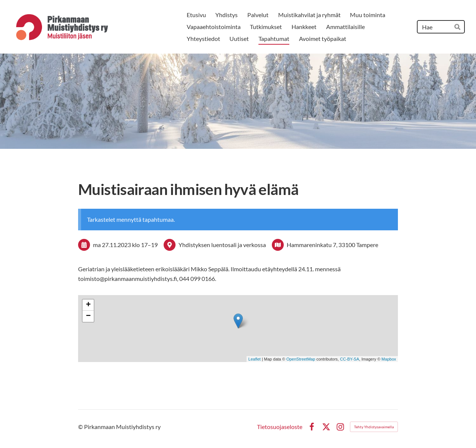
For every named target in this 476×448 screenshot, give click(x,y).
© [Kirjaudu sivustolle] (81, 427)
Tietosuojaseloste (280, 427)
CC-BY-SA (350, 359)
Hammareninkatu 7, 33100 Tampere (332, 245)
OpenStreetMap (301, 359)
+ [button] (88, 305)
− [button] (88, 316)
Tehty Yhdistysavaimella (374, 427)
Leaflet (255, 359)
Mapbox (389, 359)
